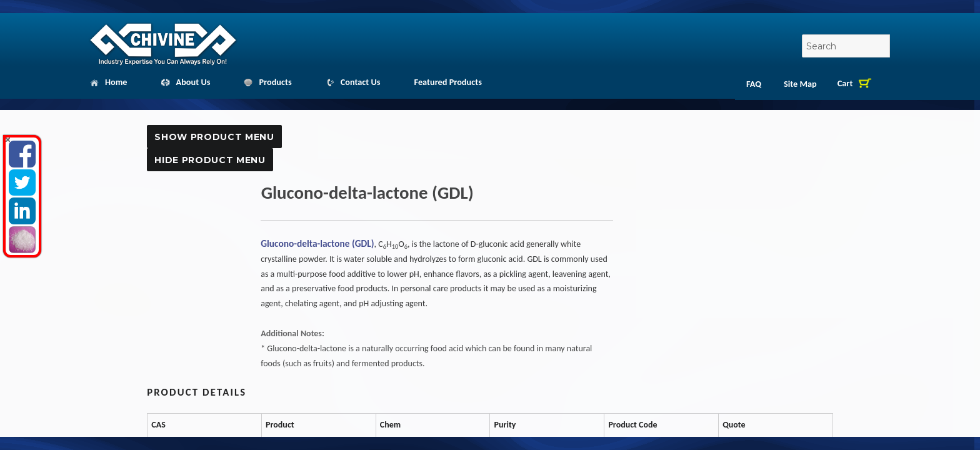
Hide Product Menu (210, 160)
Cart (845, 83)
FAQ (754, 84)
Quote (730, 445)
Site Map (800, 84)
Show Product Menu (214, 137)
